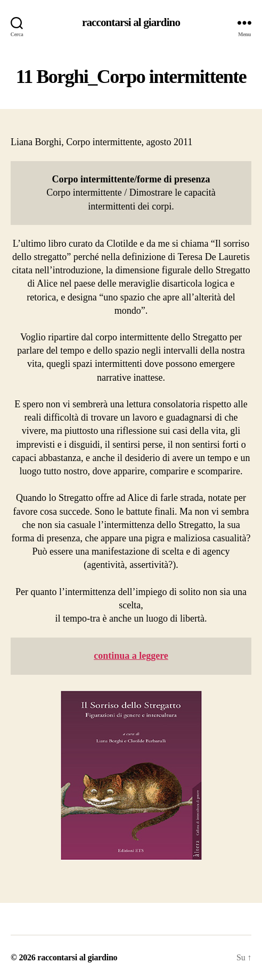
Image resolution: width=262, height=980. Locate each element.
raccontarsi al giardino (131, 23)
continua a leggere (131, 656)
